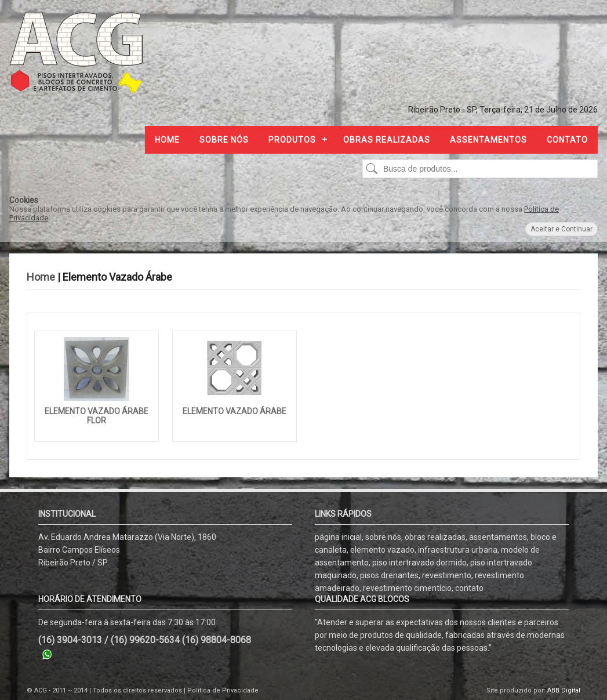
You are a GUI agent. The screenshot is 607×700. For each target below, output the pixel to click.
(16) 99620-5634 (145, 640)
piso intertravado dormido (419, 563)
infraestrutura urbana (458, 550)
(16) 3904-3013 (70, 640)
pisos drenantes (389, 575)
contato (469, 588)
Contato (567, 140)
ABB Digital (564, 690)
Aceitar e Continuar (561, 229)
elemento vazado (382, 550)
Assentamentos (488, 140)
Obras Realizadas (387, 140)
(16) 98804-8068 (217, 640)
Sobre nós (224, 140)
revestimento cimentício (407, 588)
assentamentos (498, 537)
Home (167, 140)
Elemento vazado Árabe (235, 411)
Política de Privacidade (223, 690)
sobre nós (383, 537)
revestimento (447, 575)
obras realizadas (435, 537)
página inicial (338, 537)
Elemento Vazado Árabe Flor (97, 416)
